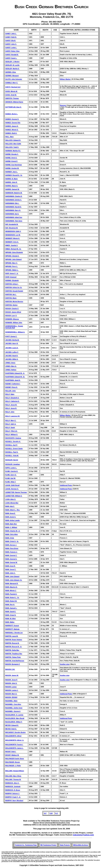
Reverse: (63, 105)
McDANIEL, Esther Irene (14, 708)
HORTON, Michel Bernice (14, 301)
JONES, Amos (10, 363)
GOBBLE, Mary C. (12, 83)
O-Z (57, 813)
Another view (65, 664)
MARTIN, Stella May (12, 650)
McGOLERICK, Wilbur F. (14, 722)
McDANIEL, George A (13, 711)
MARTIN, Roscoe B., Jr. (14, 647)
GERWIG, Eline (11, 72)
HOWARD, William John (14, 323)
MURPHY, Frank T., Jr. (13, 797)
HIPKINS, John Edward (13, 259)
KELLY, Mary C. (11, 420)
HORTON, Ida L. (11, 294)
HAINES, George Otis (13, 123)
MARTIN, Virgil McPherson (15, 661)
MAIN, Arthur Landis (13, 520)
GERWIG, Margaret (12, 76)
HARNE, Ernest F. (11, 161)
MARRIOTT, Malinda (12, 629)
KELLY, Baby (10, 394)
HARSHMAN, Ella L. (12, 203)
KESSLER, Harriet (12, 460)
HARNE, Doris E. (11, 158)
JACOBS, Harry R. (12, 343)
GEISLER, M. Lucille (12, 65)
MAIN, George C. (11, 555)
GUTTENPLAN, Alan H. (13, 107)
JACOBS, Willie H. (12, 359)
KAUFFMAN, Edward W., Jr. (15, 373)
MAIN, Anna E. (10, 513)
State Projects (65, 845)
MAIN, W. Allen (10, 619)
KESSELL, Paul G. (12, 452)
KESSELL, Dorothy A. (13, 442)
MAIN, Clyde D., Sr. (12, 541)
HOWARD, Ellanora (12, 319)
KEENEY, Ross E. (11, 387)
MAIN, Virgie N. (11, 615)
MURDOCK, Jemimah (13, 786)
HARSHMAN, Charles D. (14, 196)
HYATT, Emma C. (11, 336)
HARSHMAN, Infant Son (14, 217)
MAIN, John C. (10, 573)
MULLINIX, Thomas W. (13, 779)
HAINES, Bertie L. (12, 114)
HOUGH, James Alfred (13, 312)
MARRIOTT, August (12, 626)
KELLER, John (10, 391)
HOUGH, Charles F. (12, 309)
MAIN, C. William (11, 527)
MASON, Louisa (11, 687)
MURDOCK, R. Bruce (13, 790)
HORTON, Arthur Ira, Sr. (14, 287)
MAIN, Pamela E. (11, 594)
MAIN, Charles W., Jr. (13, 531)
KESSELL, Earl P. (11, 445)
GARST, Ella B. (11, 41)
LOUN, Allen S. (11, 499)
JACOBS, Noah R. (12, 356)
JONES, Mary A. (11, 366)
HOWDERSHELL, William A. (15, 332)
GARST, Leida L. (11, 48)
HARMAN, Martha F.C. (13, 151)
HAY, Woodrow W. (12, 228)
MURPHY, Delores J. (12, 794)
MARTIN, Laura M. (12, 636)
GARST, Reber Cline (12, 51)
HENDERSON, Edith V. (13, 231)
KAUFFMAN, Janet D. (13, 380)
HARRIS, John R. (11, 182)
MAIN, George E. (11, 559)
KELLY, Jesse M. (11, 405)
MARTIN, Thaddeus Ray (14, 654)
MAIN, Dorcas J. (11, 545)
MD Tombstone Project (48, 845)
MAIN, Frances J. (11, 552)
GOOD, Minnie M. (11, 91)
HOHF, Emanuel (11, 277)
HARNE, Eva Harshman (14, 165)
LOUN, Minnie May (12, 503)
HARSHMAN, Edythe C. (14, 200)
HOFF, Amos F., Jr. (12, 273)
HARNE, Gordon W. (12, 168)
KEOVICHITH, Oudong (13, 438)
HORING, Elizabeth (12, 280)
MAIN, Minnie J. (11, 590)
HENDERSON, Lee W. (13, 235)
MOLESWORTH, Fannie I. (14, 745)
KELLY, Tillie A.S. (11, 431)
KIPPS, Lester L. (11, 468)
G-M (51, 813)
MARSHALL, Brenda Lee (14, 633)
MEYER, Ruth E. (11, 729)
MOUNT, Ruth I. (11, 752)
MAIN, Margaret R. (12, 583)
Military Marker (65, 79)
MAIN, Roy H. (10, 605)
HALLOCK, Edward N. (13, 140)
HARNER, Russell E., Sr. (14, 175)
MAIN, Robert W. (11, 601)
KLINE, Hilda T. (11, 482)
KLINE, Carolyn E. (12, 471)
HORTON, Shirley (11, 305)
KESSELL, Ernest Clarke (14, 449)
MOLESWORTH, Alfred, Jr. (15, 740)
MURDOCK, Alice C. (12, 783)
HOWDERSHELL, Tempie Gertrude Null (14, 327)
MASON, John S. (11, 683)
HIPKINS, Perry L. (12, 266)
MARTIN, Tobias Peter (13, 657)
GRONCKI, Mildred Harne (14, 102)
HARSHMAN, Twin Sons (14, 221)
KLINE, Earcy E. (11, 475)
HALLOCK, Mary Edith (13, 144)
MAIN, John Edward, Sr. (14, 580)
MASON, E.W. (10, 669)
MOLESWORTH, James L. (14, 748)
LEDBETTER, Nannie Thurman (16, 492)
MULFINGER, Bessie (13, 762)
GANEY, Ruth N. (11, 37)
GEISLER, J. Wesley (12, 62)
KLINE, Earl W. (10, 478)
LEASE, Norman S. (12, 489)
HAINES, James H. (12, 126)
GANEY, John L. (11, 34)
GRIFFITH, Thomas (12, 98)
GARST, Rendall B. (12, 55)
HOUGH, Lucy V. (11, 316)
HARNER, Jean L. (11, 172)
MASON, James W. (12, 675)
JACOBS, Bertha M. (12, 340)
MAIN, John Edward (12, 576)
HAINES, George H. (12, 119)
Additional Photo (66, 485)
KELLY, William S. (12, 434)
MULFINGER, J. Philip (13, 766)
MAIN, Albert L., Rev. (13, 510)
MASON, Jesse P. (11, 680)
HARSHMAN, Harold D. (13, 207)
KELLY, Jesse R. (11, 408)
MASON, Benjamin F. (13, 664)
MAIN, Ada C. (10, 506)
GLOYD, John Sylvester (14, 79)
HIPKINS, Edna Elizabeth (14, 252)
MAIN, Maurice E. (11, 587)
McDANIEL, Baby (11, 701)
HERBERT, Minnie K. (13, 238)
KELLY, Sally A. (11, 424)
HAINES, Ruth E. (11, 133)
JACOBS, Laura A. (12, 348)
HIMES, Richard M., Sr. (13, 249)
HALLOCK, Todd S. (12, 147)
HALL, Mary (9, 137)
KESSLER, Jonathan (13, 464)
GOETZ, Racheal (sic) (13, 87)
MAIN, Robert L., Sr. (12, 598)
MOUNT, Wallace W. (12, 755)
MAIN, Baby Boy (11, 524)
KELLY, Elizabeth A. (12, 398)
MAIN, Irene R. (10, 566)
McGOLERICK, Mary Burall (15, 718)
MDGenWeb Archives (81, 845)
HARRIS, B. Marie (11, 179)
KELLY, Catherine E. (12, 401)
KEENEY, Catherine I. (13, 384)
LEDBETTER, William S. (14, 496)
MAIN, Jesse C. (11, 569)
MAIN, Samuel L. (11, 608)
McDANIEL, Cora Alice (13, 704)
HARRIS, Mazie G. (12, 186)
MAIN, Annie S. (11, 517)
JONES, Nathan (11, 370)
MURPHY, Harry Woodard (14, 801)
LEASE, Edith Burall (12, 485)
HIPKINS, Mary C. (11, 263)
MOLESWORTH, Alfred (13, 736)
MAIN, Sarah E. (11, 612)
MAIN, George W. (11, 562)
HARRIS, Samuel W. (12, 189)
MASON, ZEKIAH (11, 697)
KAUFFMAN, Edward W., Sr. (15, 377)
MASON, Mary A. (11, 694)
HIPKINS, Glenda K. (12, 256)
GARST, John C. (11, 44)
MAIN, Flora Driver (12, 548)
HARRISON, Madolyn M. (14, 193)
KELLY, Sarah (10, 427)
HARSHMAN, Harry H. (13, 210)
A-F (45, 813)
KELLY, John (10, 412)
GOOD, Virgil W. (11, 95)
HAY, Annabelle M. (12, 224)
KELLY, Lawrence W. (13, 416)
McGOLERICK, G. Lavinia (14, 715)
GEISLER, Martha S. (12, 69)
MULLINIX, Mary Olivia (13, 776)
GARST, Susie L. (11, 58)
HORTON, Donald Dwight (14, 291)
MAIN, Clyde (10, 538)
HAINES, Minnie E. (12, 130)
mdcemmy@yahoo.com (83, 835)
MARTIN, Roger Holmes (14, 640)
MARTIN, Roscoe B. (12, 643)
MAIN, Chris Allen (12, 534)
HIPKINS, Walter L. (12, 270)
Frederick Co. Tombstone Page (26, 845)
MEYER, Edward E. (12, 725)
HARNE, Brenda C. (12, 154)
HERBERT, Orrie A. (12, 242)
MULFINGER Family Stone (15, 759)
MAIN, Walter (10, 622)
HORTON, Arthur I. (12, 284)
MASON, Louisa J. (12, 690)
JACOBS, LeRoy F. (12, 352)
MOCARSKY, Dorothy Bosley (16, 732)
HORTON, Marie (11, 298)
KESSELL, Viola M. (12, 456)
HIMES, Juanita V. (12, 245)
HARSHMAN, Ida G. (12, 214)
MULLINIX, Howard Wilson (15, 771)
